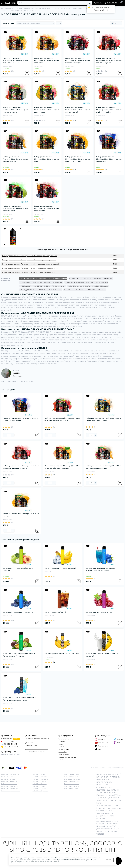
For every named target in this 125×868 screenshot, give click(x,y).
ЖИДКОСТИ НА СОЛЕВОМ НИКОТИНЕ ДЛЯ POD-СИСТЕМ (44, 8)
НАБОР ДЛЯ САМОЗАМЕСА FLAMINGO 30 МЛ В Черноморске (42, 278)
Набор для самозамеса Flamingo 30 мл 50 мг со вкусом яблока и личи (16, 208)
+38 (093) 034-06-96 (11, 747)
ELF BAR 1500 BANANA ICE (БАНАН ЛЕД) (60, 568)
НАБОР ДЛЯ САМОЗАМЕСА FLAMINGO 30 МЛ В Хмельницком (42, 286)
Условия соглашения (66, 739)
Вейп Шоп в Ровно (39, 786)
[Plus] (13, 435)
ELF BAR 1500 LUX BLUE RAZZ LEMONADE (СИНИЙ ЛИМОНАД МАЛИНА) (19, 699)
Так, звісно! (99, 10)
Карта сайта (62, 752)
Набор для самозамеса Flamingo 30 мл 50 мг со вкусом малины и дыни (16, 159)
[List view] (116, 23)
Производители (64, 754)
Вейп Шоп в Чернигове (72, 784)
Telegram (118, 739)
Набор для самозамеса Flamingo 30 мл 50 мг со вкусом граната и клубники (109, 60)
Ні (107, 10)
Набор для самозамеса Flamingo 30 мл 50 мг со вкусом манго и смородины (78, 159)
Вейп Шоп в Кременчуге (9, 786)
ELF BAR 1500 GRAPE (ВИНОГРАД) (99, 612)
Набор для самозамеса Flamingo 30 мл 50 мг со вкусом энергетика (109, 159)
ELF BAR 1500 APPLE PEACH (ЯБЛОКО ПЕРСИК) (18, 569)
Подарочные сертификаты (67, 757)
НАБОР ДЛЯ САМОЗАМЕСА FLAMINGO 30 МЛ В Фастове (85, 290)
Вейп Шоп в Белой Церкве (10, 774)
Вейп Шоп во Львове (71, 789)
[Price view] (119, 23)
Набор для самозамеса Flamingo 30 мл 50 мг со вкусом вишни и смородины (78, 60)
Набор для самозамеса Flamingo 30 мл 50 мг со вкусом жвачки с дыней (78, 110)
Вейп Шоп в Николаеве (40, 777)
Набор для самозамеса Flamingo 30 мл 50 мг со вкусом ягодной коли (47, 208)
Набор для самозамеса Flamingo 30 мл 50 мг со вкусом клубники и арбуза (109, 110)
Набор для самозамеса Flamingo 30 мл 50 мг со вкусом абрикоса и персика (16, 60)
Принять (109, 860)
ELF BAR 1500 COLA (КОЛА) (55, 612)
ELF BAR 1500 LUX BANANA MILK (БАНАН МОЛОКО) (102, 655)
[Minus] (5, 435)
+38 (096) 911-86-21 (11, 744)
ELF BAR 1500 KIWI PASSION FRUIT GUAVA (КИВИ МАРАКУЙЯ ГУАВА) (19, 655)
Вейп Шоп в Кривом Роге (10, 789)
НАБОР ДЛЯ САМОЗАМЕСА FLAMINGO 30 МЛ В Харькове (41, 290)
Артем (16, 373)
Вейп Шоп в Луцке (39, 774)
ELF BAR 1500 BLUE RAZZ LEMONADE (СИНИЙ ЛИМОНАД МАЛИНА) (100, 569)
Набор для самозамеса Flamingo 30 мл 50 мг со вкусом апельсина (47, 60)
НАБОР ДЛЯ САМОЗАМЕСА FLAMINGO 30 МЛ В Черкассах (86, 282)
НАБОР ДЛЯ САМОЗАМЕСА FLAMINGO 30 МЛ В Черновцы (41, 282)
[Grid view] (113, 23)
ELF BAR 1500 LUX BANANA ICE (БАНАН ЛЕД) (62, 654)
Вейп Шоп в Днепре (8, 779)
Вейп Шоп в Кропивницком (11, 791)
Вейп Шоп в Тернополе (40, 791)
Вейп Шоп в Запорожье (9, 784)
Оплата (61, 744)
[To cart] (27, 73)
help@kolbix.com (32, 745)
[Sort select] (35, 23)
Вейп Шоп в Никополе (40, 779)
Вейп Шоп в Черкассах (71, 781)
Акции (61, 760)
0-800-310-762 (7, 739)
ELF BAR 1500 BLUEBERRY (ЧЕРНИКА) (18, 612)
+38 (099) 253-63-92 (11, 741)
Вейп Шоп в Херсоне (71, 777)
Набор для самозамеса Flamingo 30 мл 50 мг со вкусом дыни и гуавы (47, 110)
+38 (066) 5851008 (114, 800)
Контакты (62, 747)
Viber (117, 743)
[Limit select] (59, 23)
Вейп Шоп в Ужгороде (71, 774)
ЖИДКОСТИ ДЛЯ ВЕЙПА (13, 8)
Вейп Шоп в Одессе (39, 781)
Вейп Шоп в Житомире (9, 781)
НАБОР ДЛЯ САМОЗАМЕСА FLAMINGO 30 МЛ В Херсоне (88, 286)
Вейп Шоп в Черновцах (72, 786)
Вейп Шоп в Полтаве (39, 784)
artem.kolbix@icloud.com (107, 806)
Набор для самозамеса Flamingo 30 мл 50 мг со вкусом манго (47, 159)
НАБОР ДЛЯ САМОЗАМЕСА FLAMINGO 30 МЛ (81, 8)
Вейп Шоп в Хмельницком (73, 779)
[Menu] (2, 3)
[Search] (90, 3)
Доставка (62, 742)
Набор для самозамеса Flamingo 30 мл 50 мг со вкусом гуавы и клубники (16, 110)
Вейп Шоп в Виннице (8, 777)
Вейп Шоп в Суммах (39, 789)
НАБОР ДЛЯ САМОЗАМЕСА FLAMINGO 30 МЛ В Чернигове (91, 278)
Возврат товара (64, 749)
